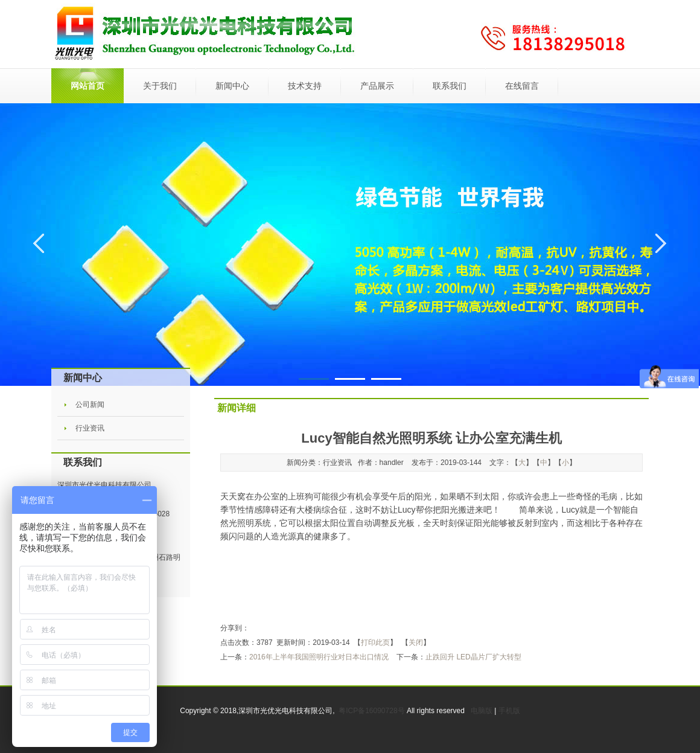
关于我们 (160, 86)
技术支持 (305, 86)
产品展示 (377, 86)
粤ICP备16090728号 (373, 711)
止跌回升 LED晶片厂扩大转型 (473, 657)
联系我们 (450, 86)
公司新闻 (90, 405)
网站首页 (87, 86)
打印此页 (375, 642)
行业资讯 (90, 428)
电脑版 (482, 711)
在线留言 (522, 86)
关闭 (416, 642)
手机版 (509, 711)
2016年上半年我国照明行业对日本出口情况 (319, 657)
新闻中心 (232, 86)
